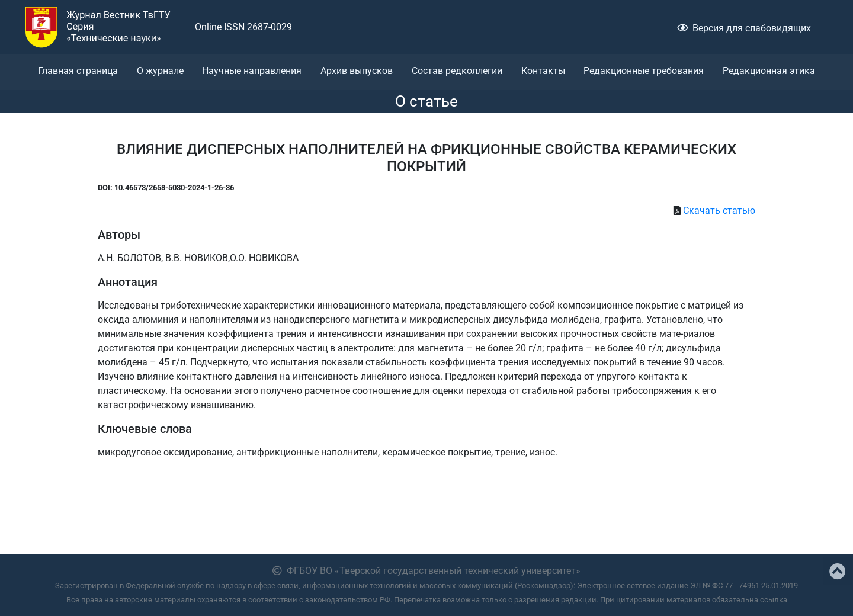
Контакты (543, 71)
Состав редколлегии (457, 71)
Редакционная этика (769, 71)
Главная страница (78, 71)
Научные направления (252, 71)
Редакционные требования (644, 71)
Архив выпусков (357, 71)
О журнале (160, 71)
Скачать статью (719, 211)
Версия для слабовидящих (744, 28)
